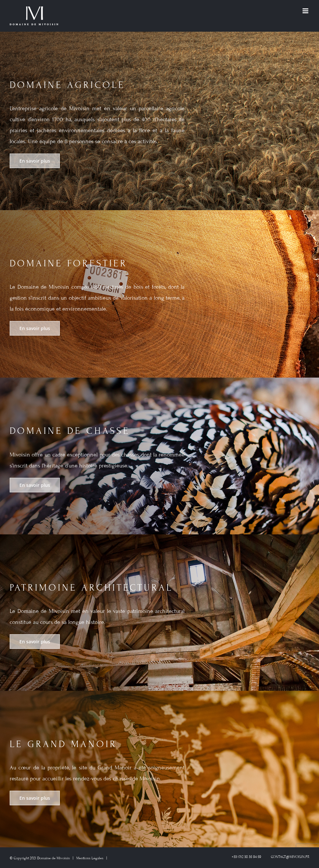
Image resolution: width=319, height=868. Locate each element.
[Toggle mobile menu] (306, 11)
